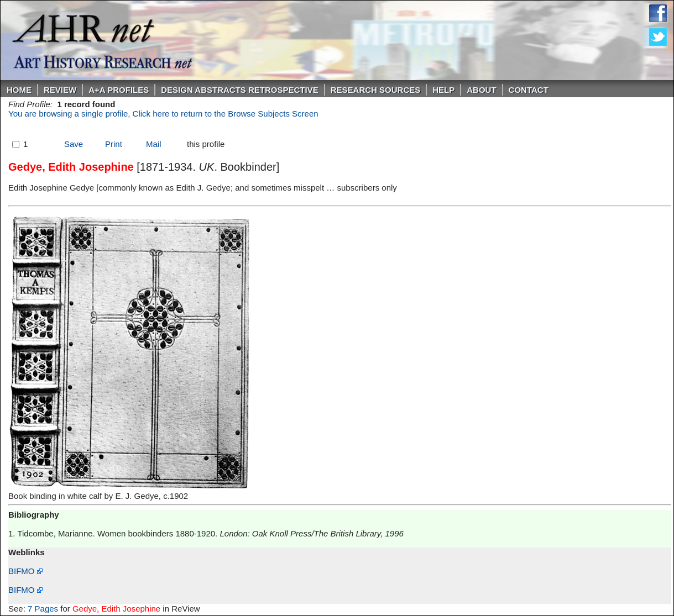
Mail (154, 144)
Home (19, 90)
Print (114, 144)
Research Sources (376, 90)
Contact (529, 90)
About (481, 90)
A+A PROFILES (119, 90)
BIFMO (25, 571)
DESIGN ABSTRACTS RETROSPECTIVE (239, 90)
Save (74, 144)
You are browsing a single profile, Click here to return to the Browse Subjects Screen (163, 114)
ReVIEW (60, 90)
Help (443, 90)
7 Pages (43, 609)
